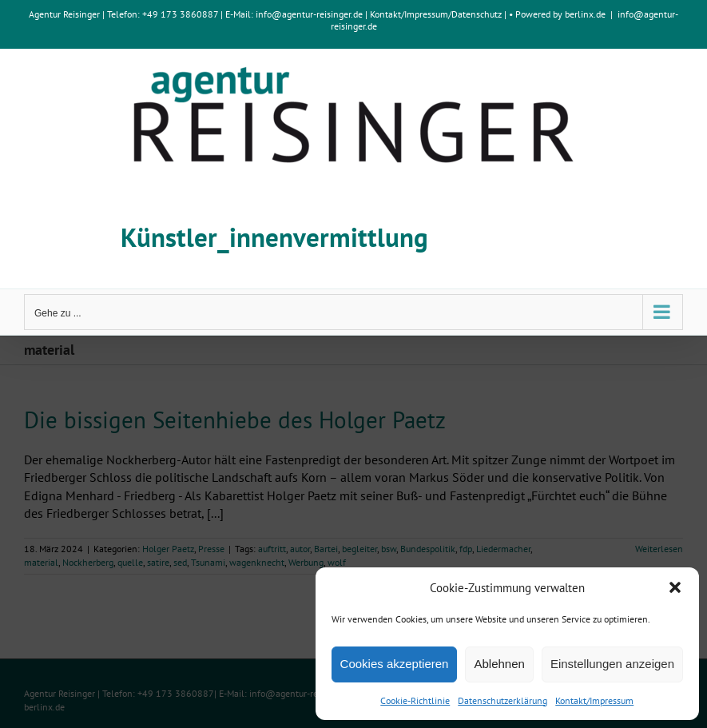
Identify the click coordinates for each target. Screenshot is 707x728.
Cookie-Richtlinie (415, 700)
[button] (675, 587)
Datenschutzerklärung (502, 700)
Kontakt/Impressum (594, 700)
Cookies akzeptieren (395, 664)
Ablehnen (499, 664)
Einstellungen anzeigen (612, 664)
